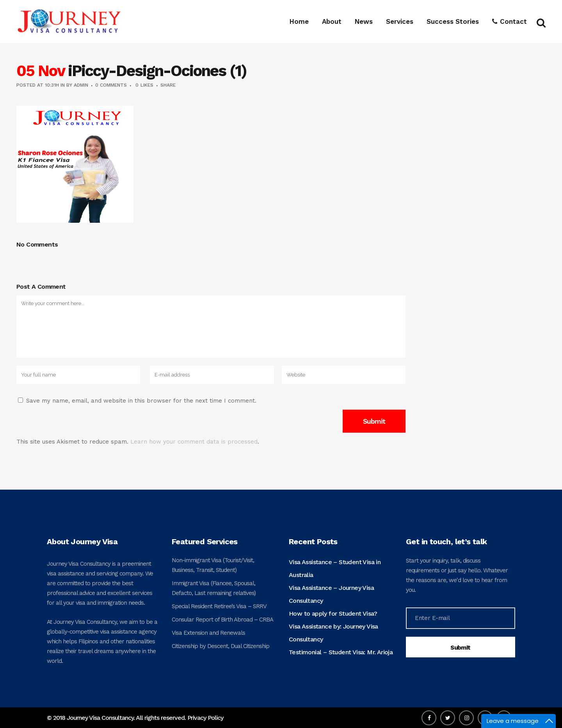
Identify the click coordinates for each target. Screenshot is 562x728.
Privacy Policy (205, 718)
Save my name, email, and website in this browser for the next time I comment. (141, 401)
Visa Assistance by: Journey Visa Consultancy (333, 633)
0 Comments (111, 85)
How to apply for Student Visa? (333, 613)
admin (81, 85)
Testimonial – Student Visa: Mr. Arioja (341, 652)
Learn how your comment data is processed (194, 442)
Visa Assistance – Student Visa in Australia (335, 568)
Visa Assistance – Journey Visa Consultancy (331, 594)
